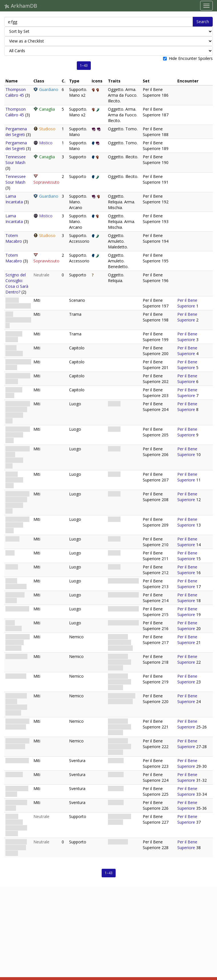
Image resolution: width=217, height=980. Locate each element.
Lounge (12, 539)
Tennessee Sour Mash (16, 160)
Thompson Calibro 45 (16, 92)
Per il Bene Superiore (187, 303)
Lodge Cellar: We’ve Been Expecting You (17, 502)
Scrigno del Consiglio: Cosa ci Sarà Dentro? (17, 283)
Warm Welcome (14, 351)
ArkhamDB (21, 6)
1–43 (84, 65)
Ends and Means (14, 337)
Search (203, 22)
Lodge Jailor (16, 656)
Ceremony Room (15, 598)
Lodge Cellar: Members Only (17, 525)
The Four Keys (14, 393)
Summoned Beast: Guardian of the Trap (16, 704)
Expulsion (14, 775)
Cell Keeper (16, 676)
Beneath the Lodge (17, 791)
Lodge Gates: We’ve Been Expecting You (18, 412)
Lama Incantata (14, 199)
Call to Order (17, 761)
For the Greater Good (18, 303)
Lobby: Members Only (14, 480)
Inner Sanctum (14, 626)
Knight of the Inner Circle (17, 724)
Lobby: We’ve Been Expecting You (18, 457)
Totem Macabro (14, 238)
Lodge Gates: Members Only (18, 435)
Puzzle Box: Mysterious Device (16, 848)
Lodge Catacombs (16, 584)
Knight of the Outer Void (17, 744)
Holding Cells (17, 609)
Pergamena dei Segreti (16, 132)
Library (12, 567)
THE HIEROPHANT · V (18, 320)
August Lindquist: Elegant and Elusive (16, 825)
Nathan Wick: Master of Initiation (18, 642)
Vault (10, 553)
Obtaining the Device (18, 379)
